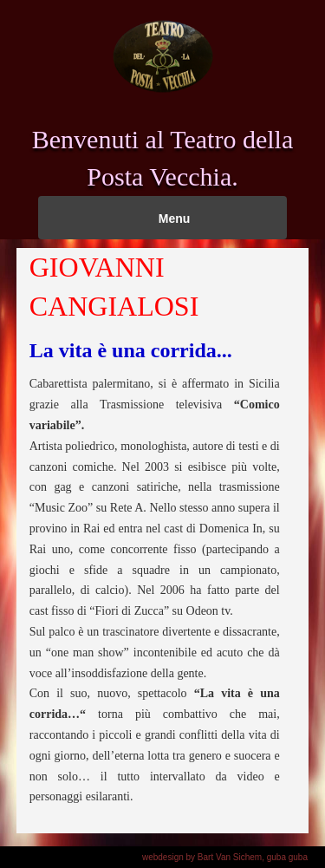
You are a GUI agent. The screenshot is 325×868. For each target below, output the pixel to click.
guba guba (287, 857)
